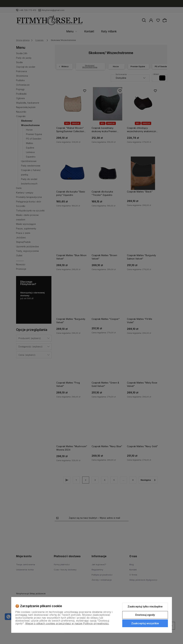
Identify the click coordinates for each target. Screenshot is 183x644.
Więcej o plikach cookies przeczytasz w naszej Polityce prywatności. (67, 623)
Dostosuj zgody (145, 615)
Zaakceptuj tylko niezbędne (145, 606)
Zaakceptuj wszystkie (145, 623)
